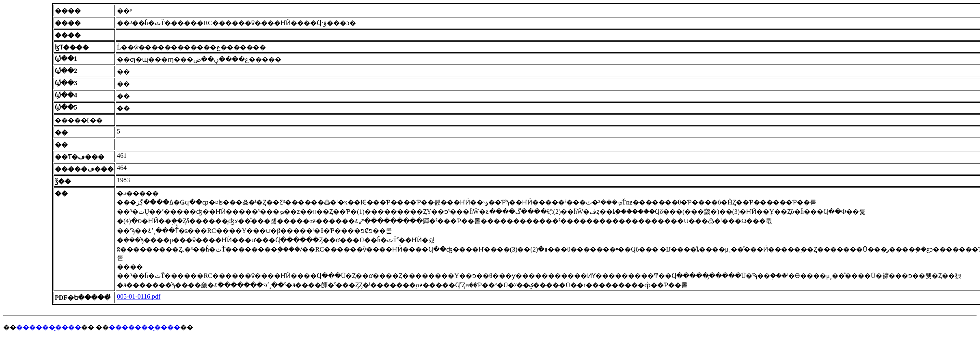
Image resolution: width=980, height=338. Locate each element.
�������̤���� (145, 327)
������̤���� (49, 327)
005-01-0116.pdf (139, 296)
